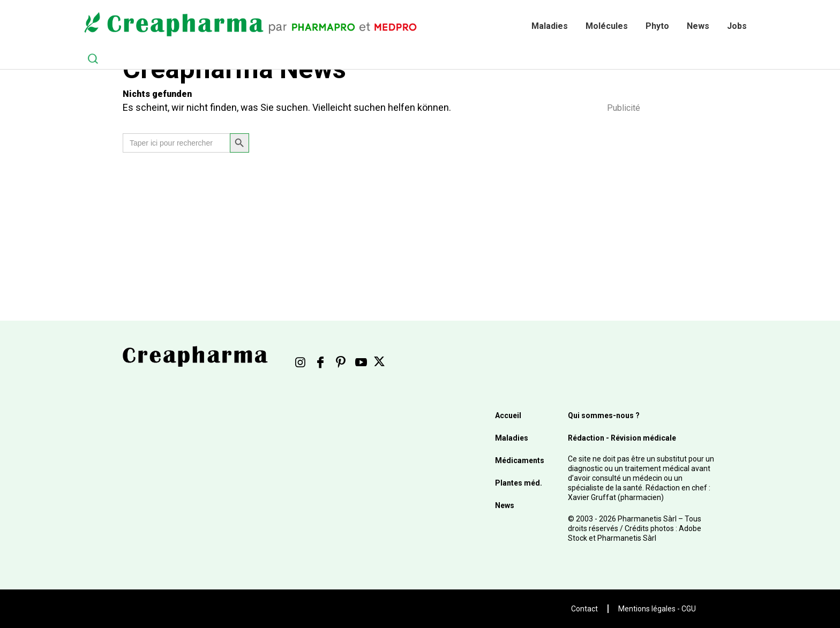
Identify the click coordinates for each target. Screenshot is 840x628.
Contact (584, 609)
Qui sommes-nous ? (604, 415)
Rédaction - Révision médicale (622, 438)
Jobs (737, 26)
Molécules (607, 26)
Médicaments (520, 460)
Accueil (508, 415)
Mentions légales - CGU (657, 609)
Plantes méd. (519, 483)
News (698, 26)
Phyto (657, 26)
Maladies (550, 26)
